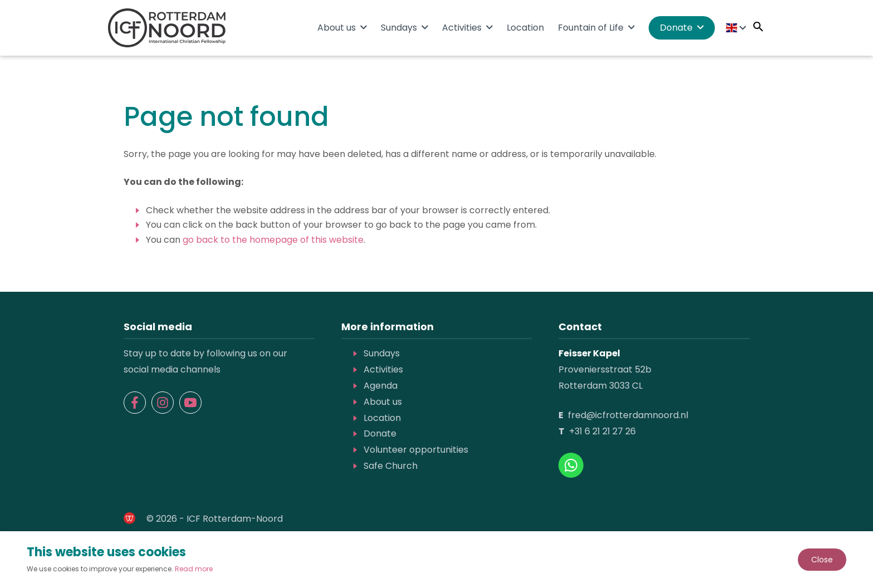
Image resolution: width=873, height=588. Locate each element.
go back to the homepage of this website (273, 240)
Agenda (381, 386)
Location (525, 28)
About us (337, 28)
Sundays (399, 28)
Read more (194, 569)
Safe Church (391, 466)
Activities (462, 28)
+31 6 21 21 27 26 (602, 431)
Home (298, 27)
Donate (676, 28)
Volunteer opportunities (416, 450)
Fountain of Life (591, 28)
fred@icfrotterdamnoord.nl (628, 415)
